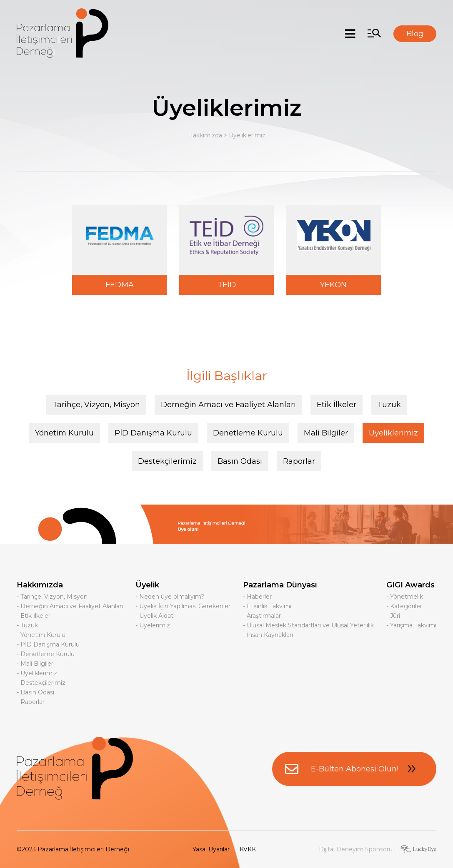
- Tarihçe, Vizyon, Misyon (52, 597)
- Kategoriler (404, 606)
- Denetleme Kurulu (46, 654)
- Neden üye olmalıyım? (170, 597)
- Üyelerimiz (153, 625)
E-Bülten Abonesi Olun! (354, 769)
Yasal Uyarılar (211, 849)
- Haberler (257, 597)
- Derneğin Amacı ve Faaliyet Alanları (70, 606)
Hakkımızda (205, 135)
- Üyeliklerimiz (37, 673)
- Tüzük (27, 625)
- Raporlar (31, 702)
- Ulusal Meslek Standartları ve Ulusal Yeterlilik (308, 625)
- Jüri (393, 616)
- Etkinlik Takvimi (267, 606)
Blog (415, 34)
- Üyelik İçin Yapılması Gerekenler (183, 606)
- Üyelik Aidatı (155, 616)
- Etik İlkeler (34, 616)
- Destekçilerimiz (41, 683)
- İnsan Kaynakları (268, 635)
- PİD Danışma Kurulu (48, 644)
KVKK (248, 849)
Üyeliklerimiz (247, 135)
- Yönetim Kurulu (41, 635)
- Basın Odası (35, 692)
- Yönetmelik (405, 597)
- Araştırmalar (262, 616)
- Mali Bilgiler (35, 664)
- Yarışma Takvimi (411, 625)
